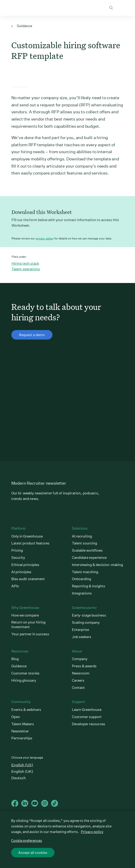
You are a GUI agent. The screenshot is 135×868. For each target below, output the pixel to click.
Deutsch (19, 778)
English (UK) (22, 771)
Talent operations (26, 269)
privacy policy (45, 238)
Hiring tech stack (25, 263)
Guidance (22, 26)
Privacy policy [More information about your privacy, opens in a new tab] (92, 832)
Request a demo (32, 335)
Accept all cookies (33, 853)
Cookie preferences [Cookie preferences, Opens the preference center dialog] (27, 841)
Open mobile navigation (120, 8)
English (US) (22, 765)
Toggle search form (111, 8)
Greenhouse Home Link (13, 8)
